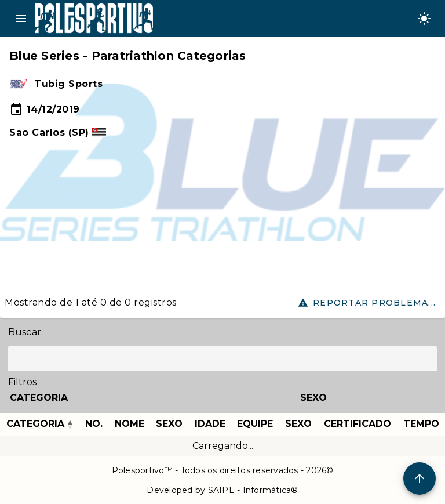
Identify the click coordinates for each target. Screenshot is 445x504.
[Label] (222, 358)
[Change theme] (424, 19)
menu (21, 19)
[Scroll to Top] (420, 478)
